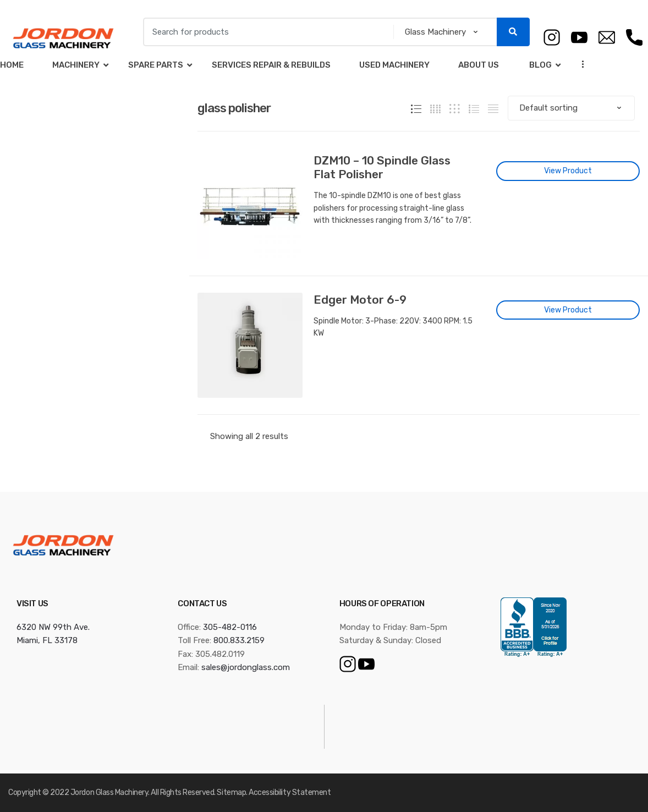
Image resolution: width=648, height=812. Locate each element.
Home (12, 65)
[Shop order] (571, 108)
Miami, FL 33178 (47, 640)
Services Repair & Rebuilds (271, 65)
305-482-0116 (230, 627)
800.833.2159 (239, 640)
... (580, 64)
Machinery (76, 65)
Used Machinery (394, 65)
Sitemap (231, 792)
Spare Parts (156, 65)
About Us (479, 65)
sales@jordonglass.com (246, 667)
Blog (540, 65)
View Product (568, 171)
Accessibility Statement (290, 792)
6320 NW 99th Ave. (53, 627)
